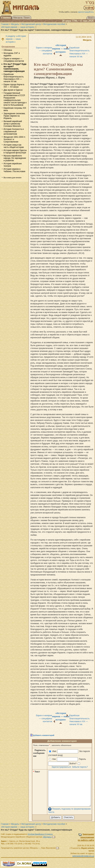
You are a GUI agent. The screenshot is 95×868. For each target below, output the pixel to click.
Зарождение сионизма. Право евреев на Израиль (15, 116)
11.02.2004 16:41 (84, 37)
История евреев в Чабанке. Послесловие (14, 170)
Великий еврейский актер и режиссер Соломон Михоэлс (13, 124)
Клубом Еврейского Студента (40, 834)
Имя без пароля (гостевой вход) (69, 753)
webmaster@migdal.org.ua (83, 856)
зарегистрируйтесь (86, 12)
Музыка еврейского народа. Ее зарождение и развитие (15, 158)
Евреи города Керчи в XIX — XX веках (14, 86)
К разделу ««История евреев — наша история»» (16, 39)
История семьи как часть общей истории (14, 146)
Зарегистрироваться (61, 767)
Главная (5, 24)
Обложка (8, 50)
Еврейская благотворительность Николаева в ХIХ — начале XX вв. (14, 78)
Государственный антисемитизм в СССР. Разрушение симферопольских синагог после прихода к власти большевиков (15, 99)
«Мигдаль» (47, 837)
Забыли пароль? (80, 767)
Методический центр (31, 24)
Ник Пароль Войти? (67, 761)
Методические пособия (54, 24)
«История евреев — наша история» (18, 27)
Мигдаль (15, 24)
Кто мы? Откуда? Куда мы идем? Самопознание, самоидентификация (15, 68)
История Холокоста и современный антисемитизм (14, 132)
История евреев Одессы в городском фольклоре (15, 151)
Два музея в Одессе (13, 90)
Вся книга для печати (12, 178)
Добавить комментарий (44, 735)
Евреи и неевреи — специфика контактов (14, 60)
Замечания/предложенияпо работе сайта (86, 837)
